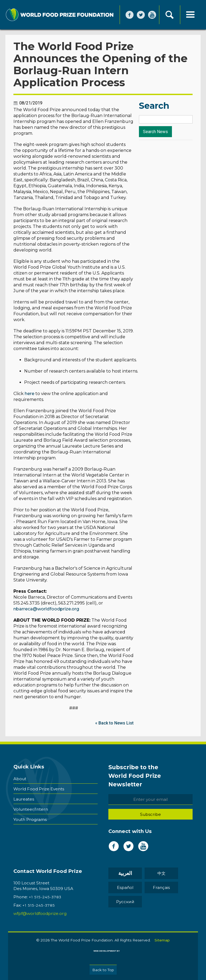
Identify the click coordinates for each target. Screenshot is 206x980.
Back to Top (103, 970)
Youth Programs (30, 819)
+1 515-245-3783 (45, 897)
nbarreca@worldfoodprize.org (46, 609)
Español (125, 887)
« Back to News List (114, 723)
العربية (125, 873)
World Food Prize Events (39, 789)
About (20, 779)
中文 (161, 873)
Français (161, 887)
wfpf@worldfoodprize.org (40, 913)
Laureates (24, 799)
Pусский (125, 902)
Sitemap (162, 940)
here (30, 394)
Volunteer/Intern (31, 809)
